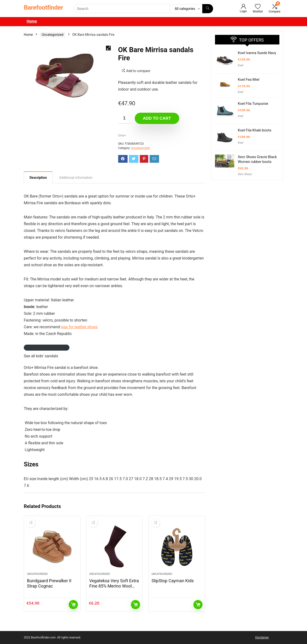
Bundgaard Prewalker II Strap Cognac (49, 583)
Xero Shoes (245, 174)
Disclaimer (262, 638)
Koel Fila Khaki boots (255, 130)
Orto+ (122, 135)
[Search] (208, 9)
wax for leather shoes (79, 327)
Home (32, 21)
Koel (241, 65)
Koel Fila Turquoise (253, 104)
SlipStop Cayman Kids (173, 581)
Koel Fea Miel (249, 80)
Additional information (76, 178)
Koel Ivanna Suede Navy (257, 53)
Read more (198, 605)
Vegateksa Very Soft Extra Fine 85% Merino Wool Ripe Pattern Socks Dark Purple (114, 589)
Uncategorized (53, 35)
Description (38, 178)
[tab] (38, 177)
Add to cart (157, 118)
